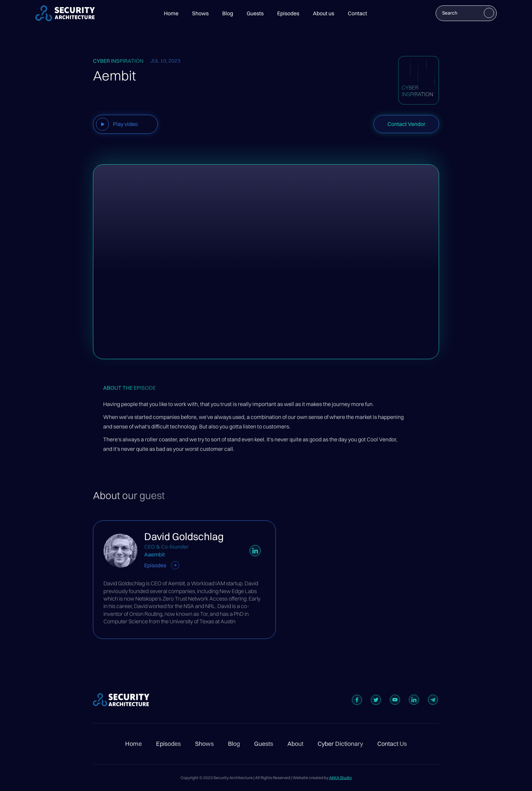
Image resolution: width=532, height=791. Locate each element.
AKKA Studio (340, 778)
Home (171, 13)
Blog (228, 13)
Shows (200, 13)
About (295, 744)
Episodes (288, 13)
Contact (357, 13)
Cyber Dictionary (340, 744)
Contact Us (392, 744)
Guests (255, 13)
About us (324, 13)
